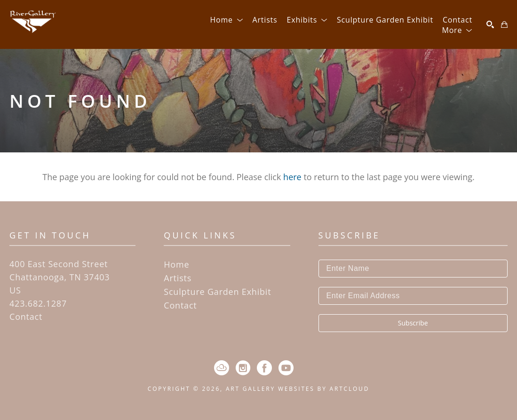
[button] (226, 20)
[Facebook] (264, 368)
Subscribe (413, 323)
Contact (26, 317)
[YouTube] (286, 368)
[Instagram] (243, 368)
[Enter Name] (413, 269)
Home (176, 264)
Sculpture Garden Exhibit (217, 292)
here (292, 177)
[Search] (490, 24)
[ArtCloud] (222, 368)
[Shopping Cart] (504, 24)
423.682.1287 (38, 303)
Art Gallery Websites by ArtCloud (298, 389)
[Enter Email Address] (413, 296)
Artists (178, 278)
